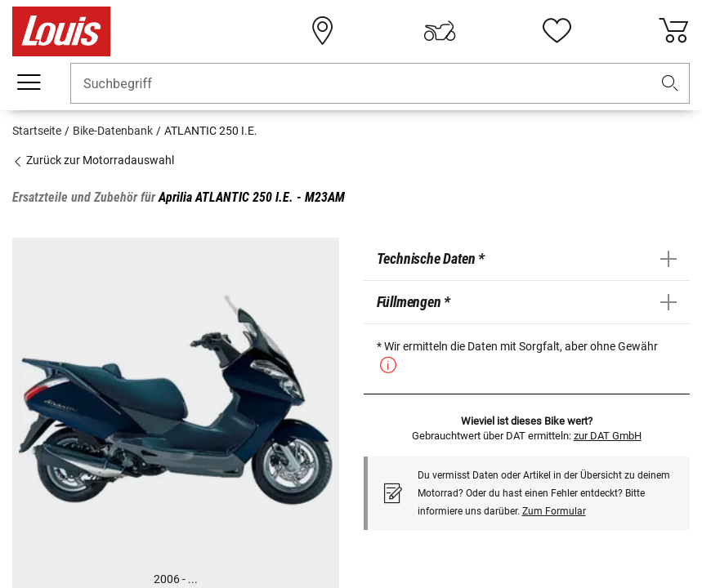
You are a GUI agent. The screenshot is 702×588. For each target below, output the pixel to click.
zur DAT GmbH (608, 436)
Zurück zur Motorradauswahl (93, 160)
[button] (670, 84)
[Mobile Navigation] (29, 82)
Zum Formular (554, 511)
